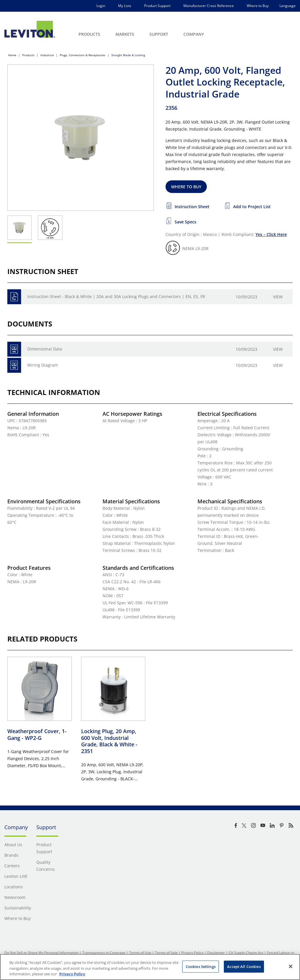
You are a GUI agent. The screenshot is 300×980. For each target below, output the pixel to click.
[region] (150, 967)
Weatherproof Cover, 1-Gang (37, 734)
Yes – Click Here (271, 234)
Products (28, 55)
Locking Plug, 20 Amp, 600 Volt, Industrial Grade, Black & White (109, 741)
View (278, 297)
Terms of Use (140, 953)
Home (12, 55)
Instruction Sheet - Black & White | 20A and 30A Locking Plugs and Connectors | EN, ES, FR (116, 296)
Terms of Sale (166, 953)
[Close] (291, 966)
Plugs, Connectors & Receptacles (83, 55)
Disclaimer (216, 953)
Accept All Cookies (244, 966)
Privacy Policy (192, 953)
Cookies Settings (201, 966)
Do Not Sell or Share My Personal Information (41, 953)
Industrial (47, 55)
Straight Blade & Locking (128, 55)
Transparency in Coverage (104, 953)
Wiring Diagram (43, 365)
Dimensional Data (45, 349)
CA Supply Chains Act (246, 953)
